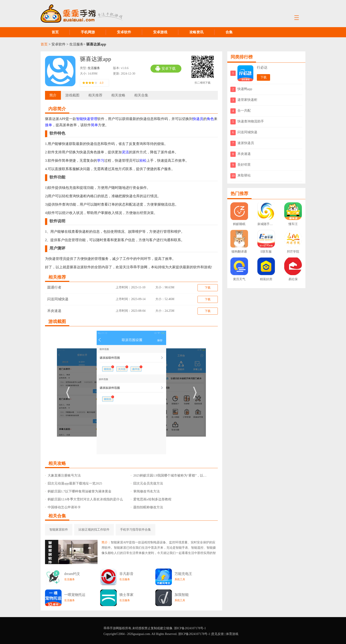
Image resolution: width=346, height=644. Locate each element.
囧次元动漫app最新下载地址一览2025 (74, 483)
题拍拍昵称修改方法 (147, 507)
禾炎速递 (54, 311)
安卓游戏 (160, 32)
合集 (229, 32)
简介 (53, 95)
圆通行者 (54, 287)
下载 (208, 288)
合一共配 (244, 111)
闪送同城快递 (58, 299)
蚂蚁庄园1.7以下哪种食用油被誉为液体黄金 (78, 491)
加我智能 (182, 595)
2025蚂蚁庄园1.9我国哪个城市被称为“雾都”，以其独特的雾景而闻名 (170, 475)
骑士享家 (126, 595)
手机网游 (88, 32)
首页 (55, 32)
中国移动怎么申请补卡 (63, 507)
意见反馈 (218, 634)
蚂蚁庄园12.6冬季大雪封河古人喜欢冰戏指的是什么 (84, 499)
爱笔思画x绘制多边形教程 (151, 499)
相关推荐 (95, 95)
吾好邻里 (244, 165)
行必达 (262, 67)
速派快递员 (246, 143)
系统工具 (180, 579)
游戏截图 (72, 95)
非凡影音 (126, 574)
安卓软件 (124, 32)
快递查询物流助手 (251, 121)
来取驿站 (244, 175)
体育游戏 (232, 634)
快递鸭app (245, 89)
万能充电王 (183, 574)
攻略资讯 (196, 32)
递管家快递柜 (247, 100)
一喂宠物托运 (75, 595)
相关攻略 (118, 95)
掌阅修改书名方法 (145, 491)
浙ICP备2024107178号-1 (190, 628)
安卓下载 (165, 69)
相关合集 (141, 95)
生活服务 (76, 44)
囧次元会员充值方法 (147, 483)
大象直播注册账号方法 (63, 475)
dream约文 (72, 574)
